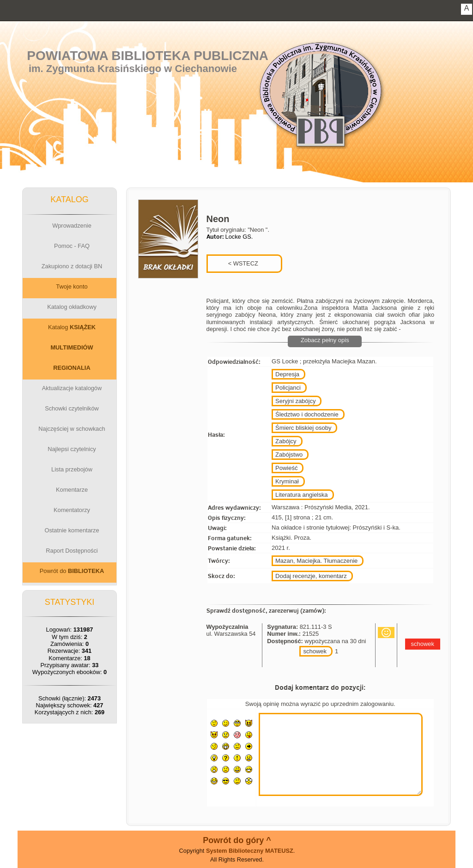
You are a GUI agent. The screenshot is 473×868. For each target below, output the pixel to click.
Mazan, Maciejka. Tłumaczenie (316, 561)
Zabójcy (286, 441)
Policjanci (288, 388)
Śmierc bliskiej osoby (303, 428)
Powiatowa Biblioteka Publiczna (148, 56)
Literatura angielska (301, 495)
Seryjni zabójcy (295, 401)
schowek (315, 651)
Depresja (287, 374)
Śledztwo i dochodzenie (307, 414)
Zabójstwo (289, 455)
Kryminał (287, 481)
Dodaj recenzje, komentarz (311, 576)
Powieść (286, 468)
